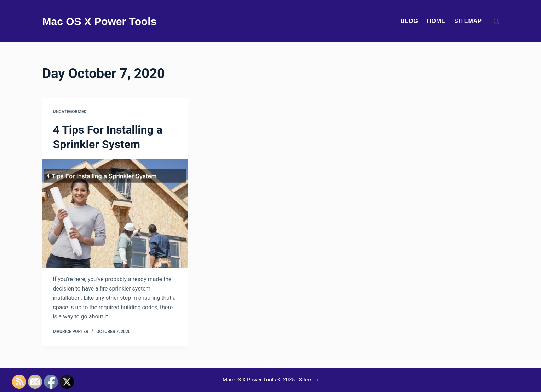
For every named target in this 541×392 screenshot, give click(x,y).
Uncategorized (70, 112)
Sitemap (468, 21)
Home (436, 21)
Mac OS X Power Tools (100, 21)
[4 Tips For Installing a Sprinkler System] (115, 213)
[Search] (496, 21)
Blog (409, 21)
